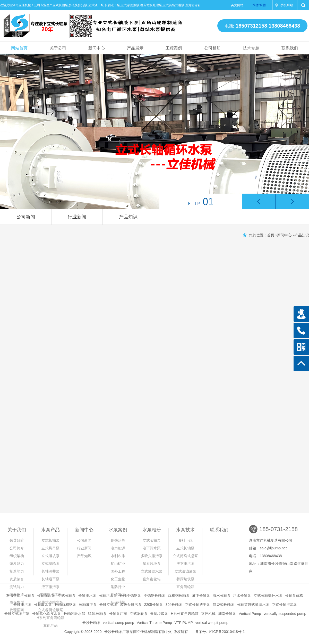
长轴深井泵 (50, 571)
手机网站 (287, 5)
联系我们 (290, 48)
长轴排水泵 (87, 596)
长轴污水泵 (108, 596)
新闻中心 (97, 48)
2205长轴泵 (154, 605)
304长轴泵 (174, 605)
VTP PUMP (184, 623)
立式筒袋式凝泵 (185, 556)
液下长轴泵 (201, 596)
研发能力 (17, 564)
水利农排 (118, 556)
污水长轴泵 (242, 596)
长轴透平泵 (50, 579)
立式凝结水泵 (152, 571)
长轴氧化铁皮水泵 (47, 614)
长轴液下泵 (88, 605)
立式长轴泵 (50, 540)
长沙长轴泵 (91, 623)
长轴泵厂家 (118, 614)
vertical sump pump (118, 623)
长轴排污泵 (22, 605)
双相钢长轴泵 (179, 596)
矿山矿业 (118, 564)
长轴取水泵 (43, 605)
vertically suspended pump (285, 614)
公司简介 (17, 548)
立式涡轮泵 (50, 564)
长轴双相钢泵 (65, 605)
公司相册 (212, 48)
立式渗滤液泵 (185, 571)
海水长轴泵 (222, 596)
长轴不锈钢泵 (130, 596)
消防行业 (118, 587)
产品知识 (128, 217)
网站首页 (19, 48)
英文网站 (237, 5)
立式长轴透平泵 (198, 605)
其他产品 (50, 625)
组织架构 (17, 556)
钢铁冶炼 (118, 540)
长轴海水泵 (46, 596)
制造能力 (17, 571)
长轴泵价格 (294, 596)
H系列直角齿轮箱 (185, 614)
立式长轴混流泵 (285, 605)
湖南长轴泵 (227, 614)
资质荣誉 (17, 579)
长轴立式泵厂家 (17, 614)
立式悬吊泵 (50, 548)
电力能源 (118, 548)
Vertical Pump (250, 614)
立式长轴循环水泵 (268, 596)
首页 (271, 235)
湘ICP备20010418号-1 (227, 632)
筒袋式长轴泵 (224, 605)
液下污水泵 (152, 548)
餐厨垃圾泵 (152, 564)
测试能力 (17, 587)
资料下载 (185, 540)
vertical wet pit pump (212, 623)
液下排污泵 (50, 587)
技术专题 (251, 48)
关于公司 (58, 48)
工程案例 (174, 48)
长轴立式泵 (108, 605)
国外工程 (118, 571)
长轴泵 (29, 596)
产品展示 (135, 48)
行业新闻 (77, 217)
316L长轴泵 (97, 614)
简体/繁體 (259, 5)
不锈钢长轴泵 (154, 596)
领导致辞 (17, 540)
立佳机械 (208, 614)
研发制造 (17, 595)
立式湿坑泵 (50, 556)
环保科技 (118, 602)
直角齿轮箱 (152, 579)
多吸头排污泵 (152, 556)
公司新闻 (26, 217)
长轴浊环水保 (74, 614)
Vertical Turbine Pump (154, 623)
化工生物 (118, 579)
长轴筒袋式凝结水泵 (253, 605)
